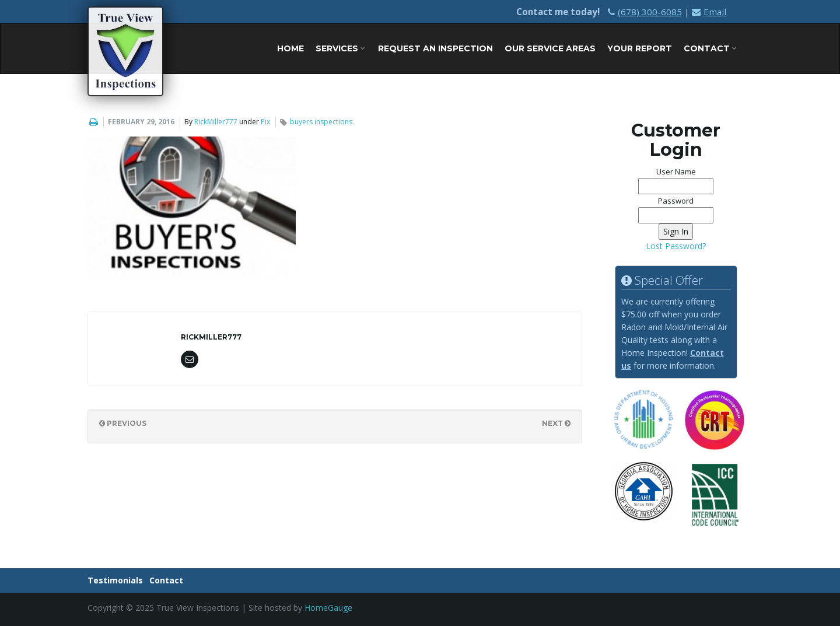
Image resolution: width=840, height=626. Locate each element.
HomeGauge (328, 608)
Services (340, 48)
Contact (710, 48)
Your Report (640, 48)
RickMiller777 (216, 122)
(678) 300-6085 (645, 12)
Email (709, 12)
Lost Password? (676, 246)
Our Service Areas (550, 48)
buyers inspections (321, 122)
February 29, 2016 (141, 122)
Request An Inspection (435, 48)
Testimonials (115, 580)
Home (290, 48)
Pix (265, 122)
